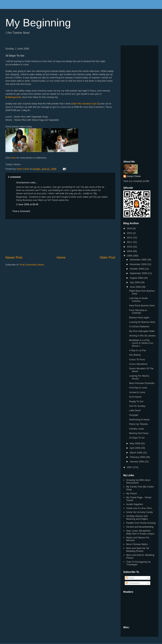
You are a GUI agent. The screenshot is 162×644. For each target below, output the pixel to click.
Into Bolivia (135, 355)
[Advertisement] (60, 237)
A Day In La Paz (137, 350)
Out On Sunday (137, 406)
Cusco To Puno (137, 359)
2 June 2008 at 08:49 (27, 204)
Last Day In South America (138, 300)
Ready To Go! (136, 401)
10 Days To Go (137, 438)
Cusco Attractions (138, 364)
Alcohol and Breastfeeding (140, 527)
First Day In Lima (138, 388)
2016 (130, 228)
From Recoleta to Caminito (138, 312)
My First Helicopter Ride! (142, 331)
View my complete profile (136, 181)
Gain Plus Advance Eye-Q (85, 104)
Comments (132, 583)
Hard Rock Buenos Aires (142, 306)
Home (61, 258)
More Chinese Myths (137, 544)
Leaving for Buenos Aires (142, 322)
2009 (130, 251)
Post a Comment (21, 211)
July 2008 (135, 282)
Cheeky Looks (136, 429)
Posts (130, 578)
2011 (130, 242)
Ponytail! (134, 415)
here (13, 158)
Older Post (107, 258)
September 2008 (139, 273)
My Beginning (38, 23)
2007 (130, 467)
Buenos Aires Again (139, 318)
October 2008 (137, 269)
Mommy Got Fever (139, 433)
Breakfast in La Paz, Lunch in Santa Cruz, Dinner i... (141, 343)
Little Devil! (135, 410)
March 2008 (136, 453)
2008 (130, 256)
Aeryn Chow (134, 176)
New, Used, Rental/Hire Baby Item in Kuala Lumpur (140, 532)
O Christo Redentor (139, 326)
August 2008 (137, 278)
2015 (130, 233)
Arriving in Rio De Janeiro (142, 336)
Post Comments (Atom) (32, 265)
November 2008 (138, 264)
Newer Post (14, 258)
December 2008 (138, 260)
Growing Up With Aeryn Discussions (138, 481)
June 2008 (136, 287)
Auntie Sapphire (135, 504)
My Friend (131, 493)
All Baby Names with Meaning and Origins (137, 517)
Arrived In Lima (137, 392)
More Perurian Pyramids (142, 383)
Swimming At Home (139, 420)
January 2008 (137, 462)
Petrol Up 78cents (138, 424)
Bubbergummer (13, 97)
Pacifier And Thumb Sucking (141, 523)
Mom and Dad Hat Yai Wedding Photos (138, 550)
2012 (130, 238)
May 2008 (135, 443)
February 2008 (138, 457)
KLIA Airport (135, 397)
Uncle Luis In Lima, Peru (139, 508)
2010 (130, 247)
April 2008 (135, 448)
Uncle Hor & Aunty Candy (139, 512)
